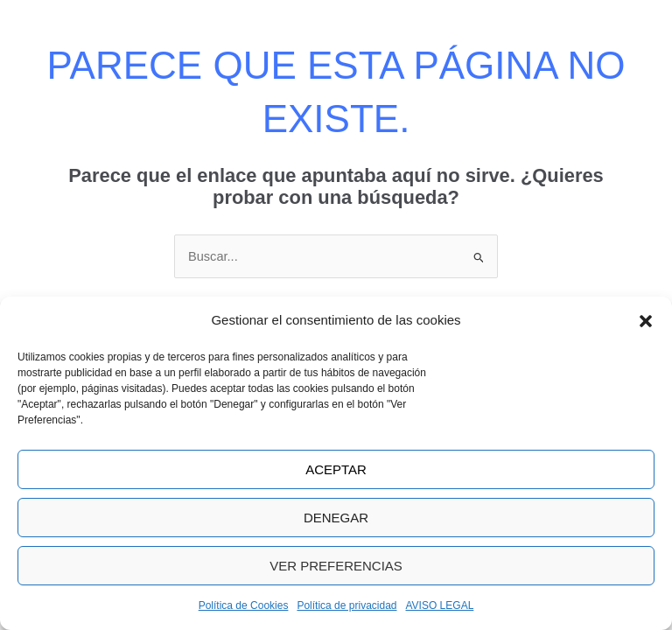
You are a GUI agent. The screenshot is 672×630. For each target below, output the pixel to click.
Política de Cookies (244, 605)
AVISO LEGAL (440, 605)
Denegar (336, 518)
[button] (646, 321)
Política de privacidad (346, 605)
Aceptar (336, 469)
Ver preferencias (336, 566)
